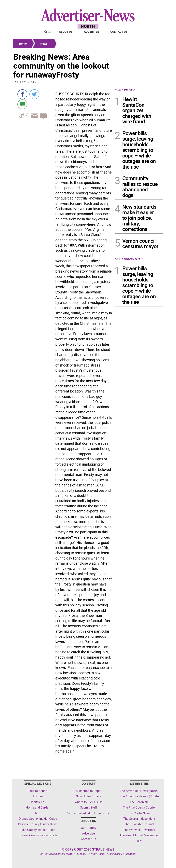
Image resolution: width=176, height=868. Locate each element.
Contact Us (119, 32)
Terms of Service (76, 854)
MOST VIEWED (124, 90)
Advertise (91, 32)
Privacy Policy (96, 854)
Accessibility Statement (121, 854)
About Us (66, 32)
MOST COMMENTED (128, 259)
